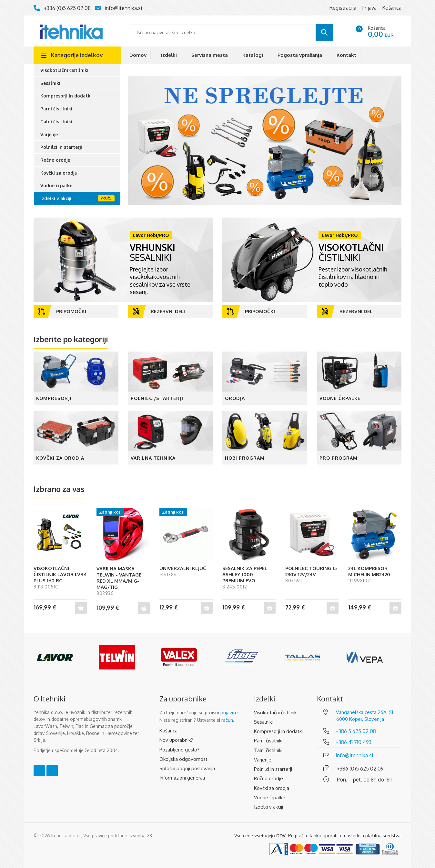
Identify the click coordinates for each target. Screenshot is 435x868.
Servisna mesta (210, 55)
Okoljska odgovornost (183, 759)
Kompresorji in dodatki (66, 96)
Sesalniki (50, 83)
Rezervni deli (159, 311)
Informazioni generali (182, 778)
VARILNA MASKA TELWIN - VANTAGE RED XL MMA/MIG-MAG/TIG (119, 578)
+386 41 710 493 (354, 742)
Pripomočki (62, 311)
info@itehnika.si (123, 8)
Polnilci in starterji (61, 147)
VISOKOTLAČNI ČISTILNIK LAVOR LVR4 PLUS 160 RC (60, 574)
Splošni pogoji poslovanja (187, 768)
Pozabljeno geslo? (179, 750)
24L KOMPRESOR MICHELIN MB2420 (369, 571)
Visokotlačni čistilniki (64, 70)
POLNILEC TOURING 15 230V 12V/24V (311, 571)
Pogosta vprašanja (300, 55)
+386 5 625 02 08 (356, 731)
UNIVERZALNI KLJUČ (183, 568)
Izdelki (169, 55)
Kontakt (346, 55)
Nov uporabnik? (176, 740)
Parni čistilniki (56, 109)
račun (227, 720)
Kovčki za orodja (59, 173)
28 (149, 836)
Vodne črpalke (56, 185)
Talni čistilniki (56, 122)
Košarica (168, 731)
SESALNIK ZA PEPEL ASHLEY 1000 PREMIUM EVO (245, 574)
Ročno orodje (55, 160)
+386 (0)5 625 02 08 (67, 8)
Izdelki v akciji (56, 198)
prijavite (229, 713)
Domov (138, 55)
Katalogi (253, 55)
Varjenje (49, 134)
